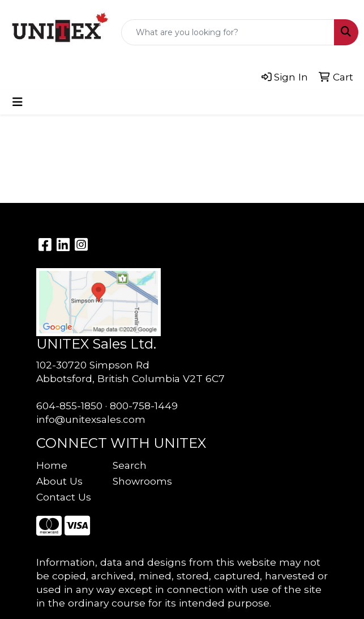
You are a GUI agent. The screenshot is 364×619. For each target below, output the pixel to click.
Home (52, 465)
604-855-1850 (69, 406)
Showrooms (142, 481)
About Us (59, 481)
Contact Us (64, 497)
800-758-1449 (144, 406)
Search (130, 465)
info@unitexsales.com (91, 419)
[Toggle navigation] (18, 102)
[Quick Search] (228, 32)
